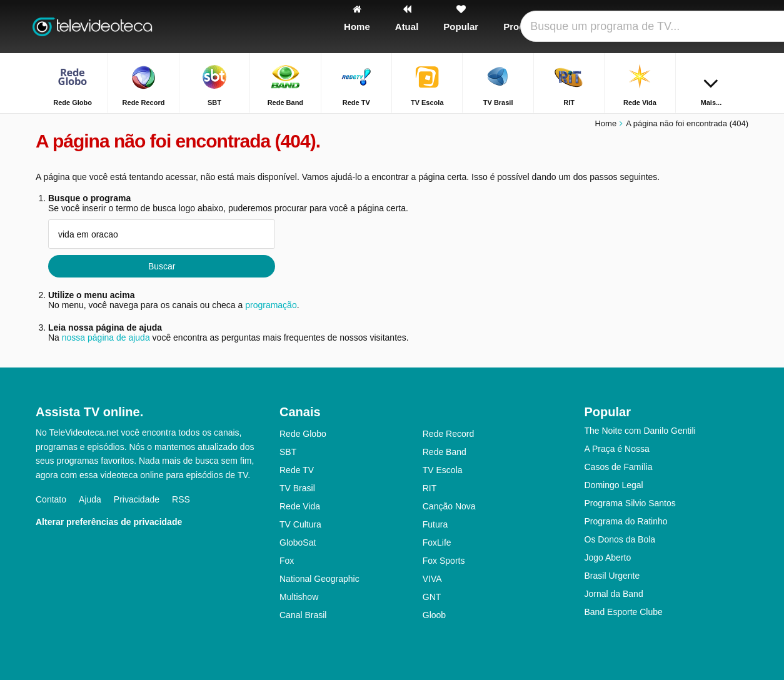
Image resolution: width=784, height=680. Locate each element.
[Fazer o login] (693, 27)
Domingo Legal (614, 485)
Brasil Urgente (612, 576)
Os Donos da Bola (620, 539)
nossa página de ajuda (106, 337)
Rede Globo (303, 434)
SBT (288, 452)
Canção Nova (449, 506)
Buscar (162, 266)
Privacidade (137, 499)
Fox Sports (444, 561)
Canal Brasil (303, 615)
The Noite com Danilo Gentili (640, 431)
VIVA (432, 579)
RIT (430, 488)
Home (606, 123)
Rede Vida (300, 506)
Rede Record (449, 434)
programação (271, 305)
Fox (287, 561)
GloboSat (298, 542)
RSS (181, 499)
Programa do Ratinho (626, 521)
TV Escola (443, 470)
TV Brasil (297, 488)
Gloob (434, 615)
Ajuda (90, 499)
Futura (435, 524)
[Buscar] (735, 27)
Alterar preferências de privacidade (109, 522)
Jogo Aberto (608, 557)
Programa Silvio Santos (630, 503)
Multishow (299, 597)
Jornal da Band (614, 594)
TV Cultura (300, 524)
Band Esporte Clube (624, 612)
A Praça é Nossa (617, 449)
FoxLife (437, 542)
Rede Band (445, 452)
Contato (51, 499)
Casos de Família (619, 467)
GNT (432, 597)
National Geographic (319, 579)
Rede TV (297, 470)
